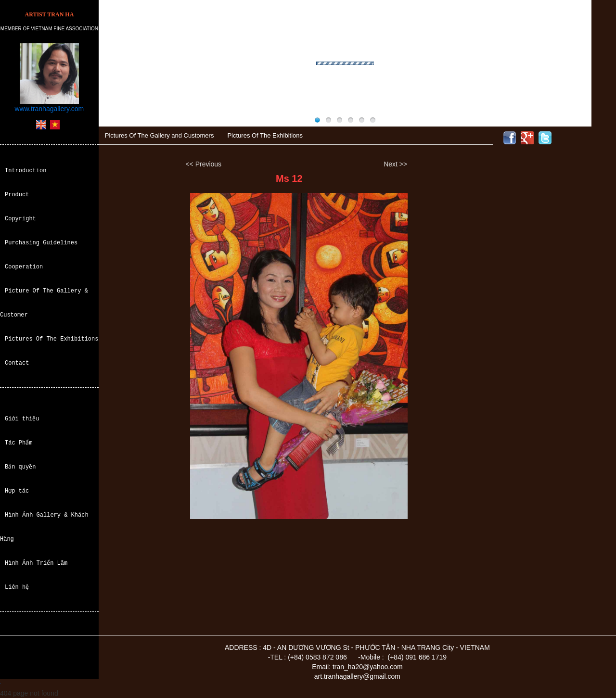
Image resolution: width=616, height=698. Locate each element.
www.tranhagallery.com (50, 109)
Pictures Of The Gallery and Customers (160, 135)
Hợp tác (17, 491)
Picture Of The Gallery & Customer (44, 303)
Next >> (395, 164)
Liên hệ (17, 587)
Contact (17, 363)
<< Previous (203, 164)
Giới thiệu (22, 419)
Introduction (26, 171)
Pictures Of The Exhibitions (51, 339)
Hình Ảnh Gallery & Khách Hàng (44, 527)
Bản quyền (20, 467)
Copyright (20, 219)
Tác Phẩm (19, 443)
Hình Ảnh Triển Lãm (36, 563)
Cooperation (24, 267)
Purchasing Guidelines (41, 243)
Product (17, 195)
